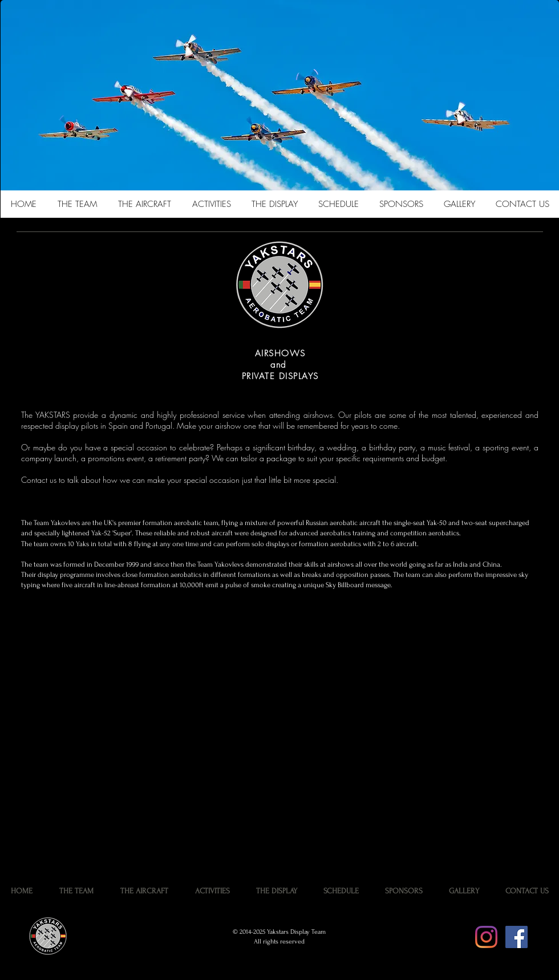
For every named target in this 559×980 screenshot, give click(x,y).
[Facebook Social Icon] (517, 937)
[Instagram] (486, 937)
